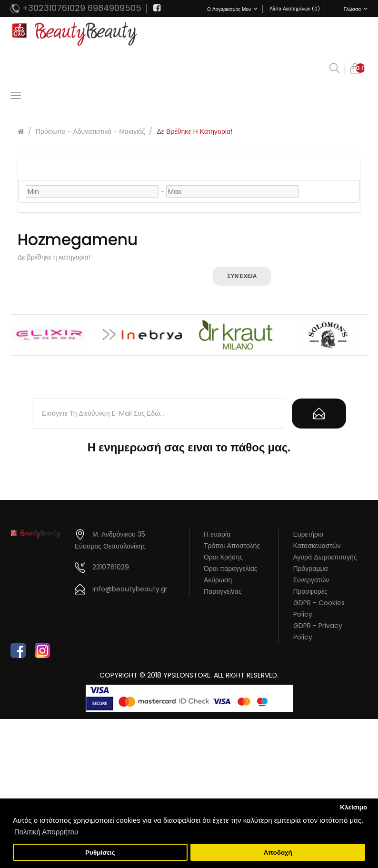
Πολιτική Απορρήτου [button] (46, 832)
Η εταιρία (217, 534)
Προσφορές (310, 591)
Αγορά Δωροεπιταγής (325, 557)
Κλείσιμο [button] (353, 807)
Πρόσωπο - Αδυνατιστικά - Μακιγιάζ (90, 131)
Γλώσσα (356, 9)
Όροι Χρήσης (223, 557)
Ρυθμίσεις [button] (100, 853)
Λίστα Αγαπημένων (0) (294, 9)
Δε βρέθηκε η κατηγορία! (194, 131)
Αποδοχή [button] (278, 853)
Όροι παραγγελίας (231, 569)
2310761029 (111, 567)
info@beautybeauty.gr (130, 589)
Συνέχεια (242, 276)
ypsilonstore (187, 675)
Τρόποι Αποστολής (232, 546)
